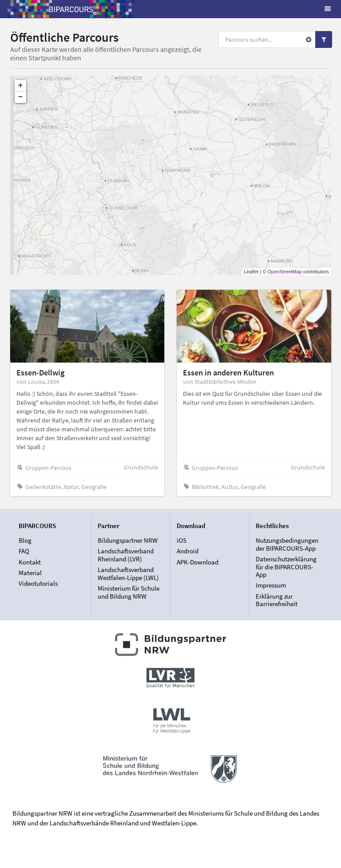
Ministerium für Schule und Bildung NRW (129, 592)
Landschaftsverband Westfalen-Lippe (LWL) (128, 574)
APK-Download (198, 562)
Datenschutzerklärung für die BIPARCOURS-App (286, 567)
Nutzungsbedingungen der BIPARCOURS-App (287, 544)
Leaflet (251, 272)
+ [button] (21, 86)
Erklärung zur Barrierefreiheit (277, 600)
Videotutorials (38, 583)
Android (188, 551)
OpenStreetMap (285, 272)
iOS (182, 541)
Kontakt (30, 562)
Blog (25, 541)
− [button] (21, 97)
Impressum (271, 585)
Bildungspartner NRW (128, 541)
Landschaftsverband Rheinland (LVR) (126, 555)
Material (30, 573)
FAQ (24, 551)
